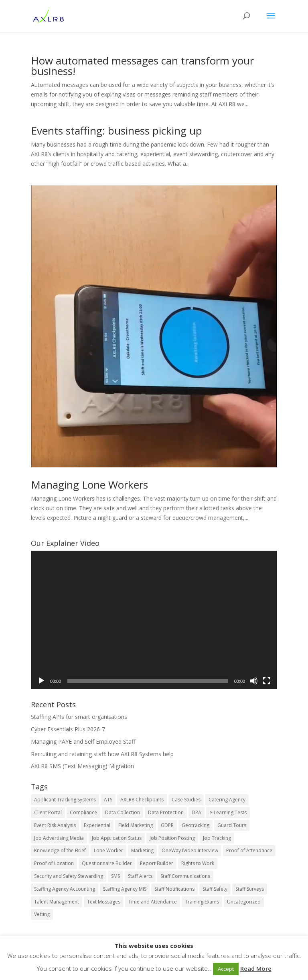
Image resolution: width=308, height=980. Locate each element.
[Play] (41, 681)
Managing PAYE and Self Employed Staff (83, 742)
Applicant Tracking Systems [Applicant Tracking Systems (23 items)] (65, 800)
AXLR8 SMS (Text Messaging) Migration (82, 766)
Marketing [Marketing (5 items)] (142, 850)
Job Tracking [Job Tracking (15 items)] (217, 838)
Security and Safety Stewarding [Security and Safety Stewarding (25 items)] (69, 876)
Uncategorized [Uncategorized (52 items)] (244, 902)
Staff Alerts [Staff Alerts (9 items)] (140, 876)
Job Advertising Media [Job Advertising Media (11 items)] (59, 838)
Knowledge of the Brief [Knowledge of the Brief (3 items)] (60, 850)
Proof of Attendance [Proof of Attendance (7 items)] (249, 850)
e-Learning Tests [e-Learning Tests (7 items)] (228, 812)
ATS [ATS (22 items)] (108, 800)
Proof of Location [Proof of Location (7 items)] (54, 863)
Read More (256, 968)
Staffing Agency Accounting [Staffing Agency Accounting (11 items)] (65, 889)
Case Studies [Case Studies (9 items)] (186, 800)
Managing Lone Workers (89, 485)
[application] (154, 620)
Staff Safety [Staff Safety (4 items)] (215, 889)
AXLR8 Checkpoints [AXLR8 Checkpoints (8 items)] (142, 800)
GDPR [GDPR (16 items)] (167, 825)
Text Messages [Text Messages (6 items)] (104, 902)
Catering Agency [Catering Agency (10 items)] (227, 800)
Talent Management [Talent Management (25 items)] (57, 902)
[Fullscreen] (267, 681)
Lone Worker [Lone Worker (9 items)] (108, 850)
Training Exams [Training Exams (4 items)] (202, 902)
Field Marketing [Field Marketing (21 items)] (136, 825)
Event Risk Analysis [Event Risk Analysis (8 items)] (55, 825)
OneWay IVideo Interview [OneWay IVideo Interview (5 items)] (190, 850)
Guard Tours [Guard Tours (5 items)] (232, 825)
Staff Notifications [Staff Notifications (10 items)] (174, 889)
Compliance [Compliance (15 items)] (83, 812)
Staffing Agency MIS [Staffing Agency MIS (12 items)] (125, 889)
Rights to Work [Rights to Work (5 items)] (198, 863)
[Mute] (254, 681)
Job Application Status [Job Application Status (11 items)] (117, 838)
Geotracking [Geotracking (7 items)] (196, 825)
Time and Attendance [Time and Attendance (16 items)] (153, 902)
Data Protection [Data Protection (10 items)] (166, 812)
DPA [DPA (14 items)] (197, 812)
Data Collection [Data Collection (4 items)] (123, 812)
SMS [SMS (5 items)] (115, 876)
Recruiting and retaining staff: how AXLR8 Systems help (102, 754)
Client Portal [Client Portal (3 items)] (48, 812)
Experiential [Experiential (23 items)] (97, 825)
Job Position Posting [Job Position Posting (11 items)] (172, 838)
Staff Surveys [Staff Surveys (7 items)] (250, 889)
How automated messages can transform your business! (142, 66)
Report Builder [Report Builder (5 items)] (157, 863)
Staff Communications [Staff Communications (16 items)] (185, 876)
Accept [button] (226, 969)
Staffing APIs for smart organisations (79, 717)
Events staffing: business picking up (117, 131)
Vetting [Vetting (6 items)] (42, 914)
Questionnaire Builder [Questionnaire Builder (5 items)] (107, 863)
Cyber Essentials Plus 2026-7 (68, 729)
